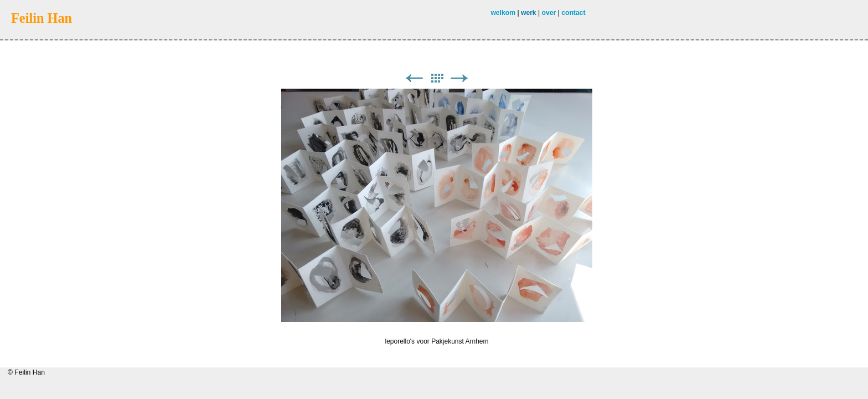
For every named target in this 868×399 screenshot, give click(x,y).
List (437, 78)
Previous (414, 78)
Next (459, 78)
